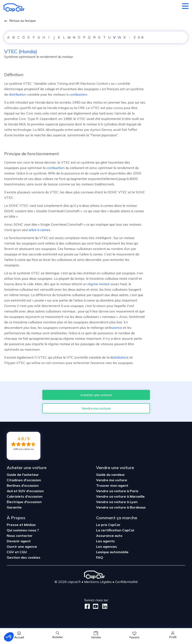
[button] (9, 637)
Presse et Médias (21, 525)
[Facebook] (87, 606)
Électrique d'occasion (24, 502)
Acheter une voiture (96, 395)
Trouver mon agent (112, 485)
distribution (18, 94)
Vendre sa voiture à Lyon (117, 502)
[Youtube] (95, 606)
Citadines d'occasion (24, 480)
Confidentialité (126, 582)
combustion (78, 94)
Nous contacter (20, 536)
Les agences (107, 546)
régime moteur (99, 284)
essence (116, 328)
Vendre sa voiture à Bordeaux (121, 507)
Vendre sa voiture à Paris (117, 491)
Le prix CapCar (108, 525)
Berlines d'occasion (23, 485)
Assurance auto (109, 536)
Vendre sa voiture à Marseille (120, 496)
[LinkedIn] (104, 606)
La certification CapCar (115, 530)
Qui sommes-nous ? (23, 530)
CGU (23, 552)
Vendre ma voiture (96, 408)
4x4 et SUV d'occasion (25, 491)
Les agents (105, 541)
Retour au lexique (20, 21)
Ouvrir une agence (22, 546)
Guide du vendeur (111, 475)
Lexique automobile (112, 552)
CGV (11, 552)
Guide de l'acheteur (23, 475)
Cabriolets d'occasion (25, 496)
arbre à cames (39, 230)
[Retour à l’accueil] (14, 8)
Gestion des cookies (24, 557)
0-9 (141, 37)
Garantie (14, 507)
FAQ (100, 557)
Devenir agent (19, 541)
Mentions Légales (98, 582)
